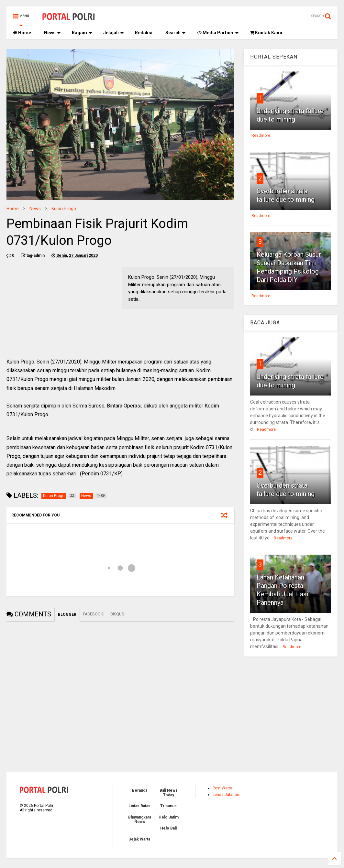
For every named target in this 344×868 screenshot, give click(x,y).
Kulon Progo (64, 209)
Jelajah (113, 33)
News (52, 33)
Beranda (140, 790)
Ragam (82, 33)
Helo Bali (168, 828)
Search (175, 33)
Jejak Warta (139, 839)
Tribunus (168, 806)
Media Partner (218, 33)
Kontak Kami (266, 33)
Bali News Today (169, 793)
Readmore (261, 136)
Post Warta (222, 788)
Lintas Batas (139, 806)
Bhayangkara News (140, 819)
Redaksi (144, 33)
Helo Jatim (169, 817)
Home (22, 33)
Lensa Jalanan (226, 795)
